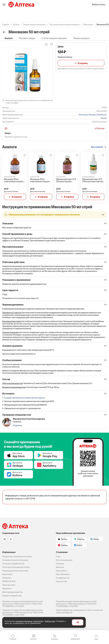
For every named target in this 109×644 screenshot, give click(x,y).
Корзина (55, 639)
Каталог (34, 639)
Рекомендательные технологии (15, 571)
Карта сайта (7, 574)
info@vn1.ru (7, 578)
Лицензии (60, 564)
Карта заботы (62, 571)
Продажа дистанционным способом (17, 557)
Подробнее (18, 426)
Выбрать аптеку (99, 4)
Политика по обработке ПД (13, 564)
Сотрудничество (63, 578)
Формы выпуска (81, 38)
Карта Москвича (63, 574)
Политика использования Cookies (16, 567)
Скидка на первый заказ (12, 596)
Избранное (75, 639)
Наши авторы (61, 581)
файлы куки (50, 621)
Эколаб (104, 118)
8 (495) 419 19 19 (9, 581)
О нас (58, 557)
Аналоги (9, 38)
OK (78, 622)
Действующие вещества (12, 592)
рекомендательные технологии (29, 621)
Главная (13, 639)
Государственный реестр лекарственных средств (24, 398)
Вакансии (60, 567)
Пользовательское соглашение (15, 560)
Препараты (7, 588)
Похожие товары (27, 38)
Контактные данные (64, 560)
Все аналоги (97, 147)
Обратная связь (9, 585)
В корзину (83, 63)
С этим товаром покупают (54, 38)
